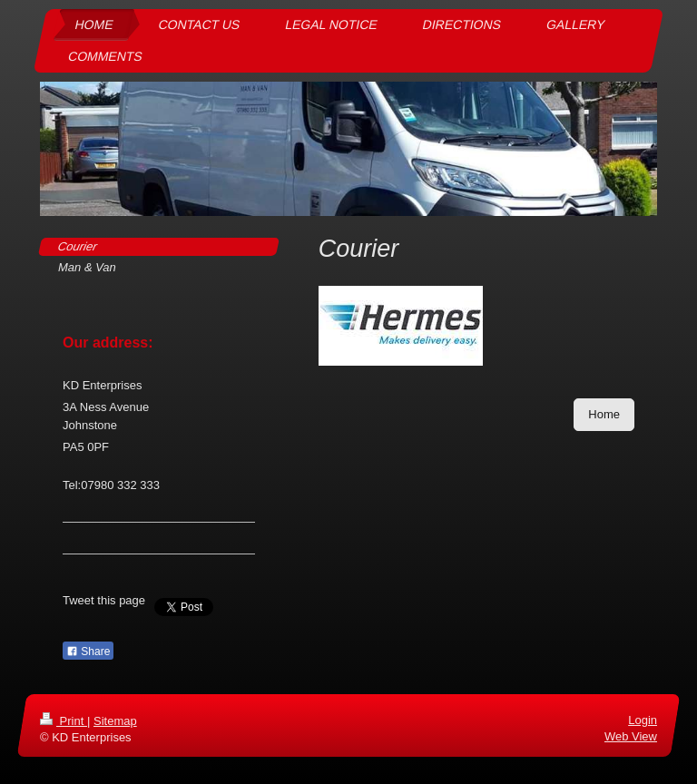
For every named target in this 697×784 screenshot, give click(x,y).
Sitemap (115, 721)
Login (643, 720)
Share (88, 652)
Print (64, 721)
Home (604, 414)
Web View (631, 736)
